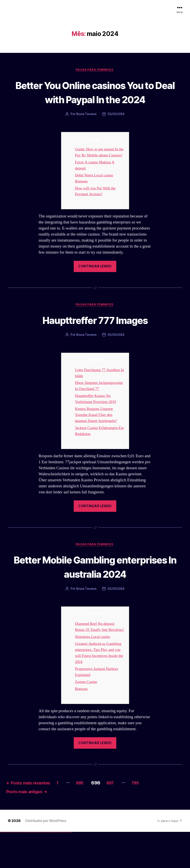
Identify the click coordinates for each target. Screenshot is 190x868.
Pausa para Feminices (95, 70)
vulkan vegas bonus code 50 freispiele (23, 868)
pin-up (34, 868)
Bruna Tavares (86, 129)
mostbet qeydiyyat (71, 868)
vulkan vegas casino (4, 868)
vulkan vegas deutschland (9, 868)
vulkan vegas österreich (17, 868)
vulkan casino (2, 868)
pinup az (34, 868)
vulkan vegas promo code (14, 868)
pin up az (41, 868)
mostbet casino (51, 868)
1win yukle (31, 868)
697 (127, 817)
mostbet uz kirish (47, 868)
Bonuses (82, 723)
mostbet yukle (60, 868)
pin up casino (33, 868)
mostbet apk (46, 868)
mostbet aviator (63, 868)
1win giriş (26, 868)
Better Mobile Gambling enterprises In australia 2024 (95, 594)
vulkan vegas (1, 868)
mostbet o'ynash (52, 868)
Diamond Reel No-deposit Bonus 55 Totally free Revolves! (96, 658)
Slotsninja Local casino (94, 671)
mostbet (42, 868)
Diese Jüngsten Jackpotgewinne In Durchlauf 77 (99, 410)
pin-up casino (37, 868)
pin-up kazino (38, 868)
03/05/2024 (116, 129)
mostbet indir (62, 868)
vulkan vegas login (6, 868)
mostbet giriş (59, 868)
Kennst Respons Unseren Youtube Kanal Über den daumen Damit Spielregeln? (98, 442)
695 (93, 817)
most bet (56, 868)
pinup (32, 868)
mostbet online (49, 868)
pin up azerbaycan (40, 868)
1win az (26, 868)
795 (155, 817)
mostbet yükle (69, 868)
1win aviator (27, 868)
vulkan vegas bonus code (11, 868)
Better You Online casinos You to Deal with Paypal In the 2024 (95, 99)
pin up (31, 868)
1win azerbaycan (29, 868)
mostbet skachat (44, 868)
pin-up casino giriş (35, 868)
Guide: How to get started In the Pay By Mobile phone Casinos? (98, 170)
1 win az (28, 868)
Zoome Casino (87, 716)
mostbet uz (43, 868)
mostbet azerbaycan (67, 868)
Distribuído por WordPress (46, 857)
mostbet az (58, 868)
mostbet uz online (54, 868)
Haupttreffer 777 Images (95, 341)
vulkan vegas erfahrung (19, 868)
